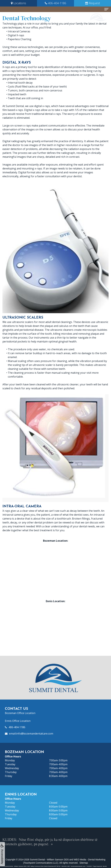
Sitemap (84, 863)
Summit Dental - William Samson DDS (49, 860)
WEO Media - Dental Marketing (90, 860)
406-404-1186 (17, 727)
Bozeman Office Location (20, 713)
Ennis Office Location (18, 721)
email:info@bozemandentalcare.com (31, 734)
